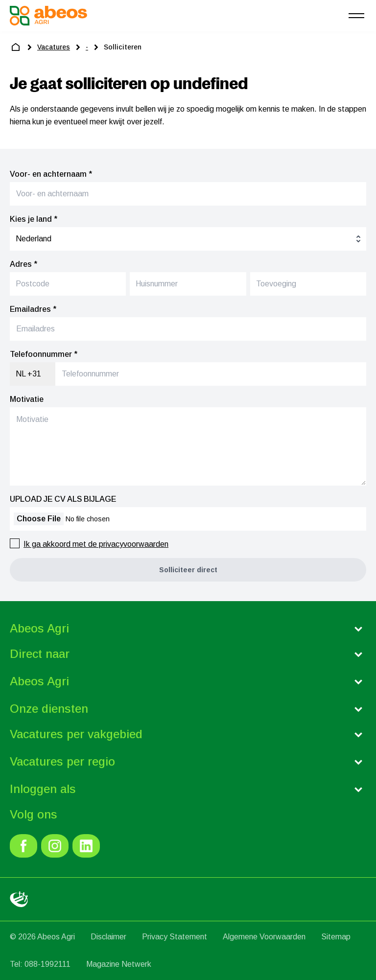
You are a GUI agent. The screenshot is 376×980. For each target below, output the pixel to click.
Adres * (23, 264)
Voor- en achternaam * (51, 174)
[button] (188, 570)
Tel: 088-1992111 (40, 964)
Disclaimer (108, 937)
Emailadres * (33, 309)
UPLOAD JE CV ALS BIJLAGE (63, 499)
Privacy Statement (175, 937)
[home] (16, 47)
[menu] (356, 16)
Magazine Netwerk (119, 964)
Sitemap (336, 937)
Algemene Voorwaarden (264, 937)
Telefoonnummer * (44, 354)
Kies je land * (34, 219)
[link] (23, 846)
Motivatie (27, 399)
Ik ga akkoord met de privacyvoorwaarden (96, 544)
